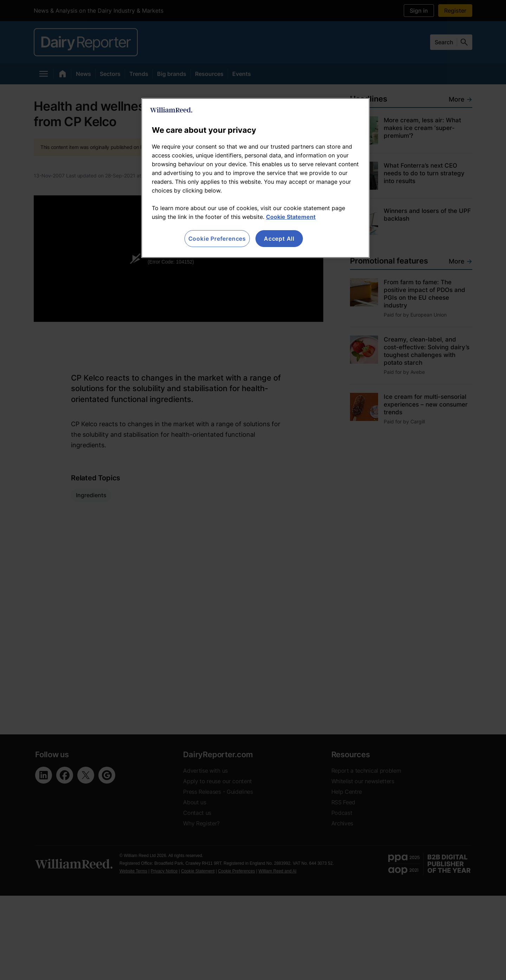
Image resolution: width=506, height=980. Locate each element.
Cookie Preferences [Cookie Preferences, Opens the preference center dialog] (217, 239)
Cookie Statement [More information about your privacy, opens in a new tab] (291, 217)
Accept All (279, 239)
